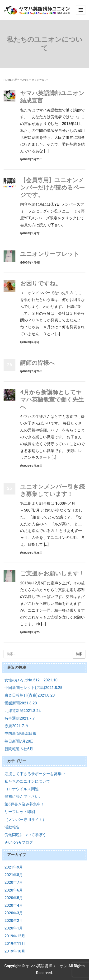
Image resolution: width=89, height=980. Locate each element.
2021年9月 (14, 867)
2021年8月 (14, 875)
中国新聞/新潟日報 (20, 733)
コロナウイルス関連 (22, 789)
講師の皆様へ (37, 363)
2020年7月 (14, 882)
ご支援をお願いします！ (52, 573)
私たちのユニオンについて (27, 781)
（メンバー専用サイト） (25, 820)
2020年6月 (14, 890)
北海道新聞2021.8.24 (23, 711)
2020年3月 (14, 913)
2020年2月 (14, 921)
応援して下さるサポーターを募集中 (35, 774)
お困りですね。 (41, 283)
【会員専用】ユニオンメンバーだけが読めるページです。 (52, 188)
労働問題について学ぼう (25, 835)
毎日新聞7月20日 (19, 741)
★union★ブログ (19, 842)
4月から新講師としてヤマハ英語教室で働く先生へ (52, 400)
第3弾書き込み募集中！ (25, 804)
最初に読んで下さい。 (23, 797)
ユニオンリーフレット (50, 254)
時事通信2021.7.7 (20, 718)
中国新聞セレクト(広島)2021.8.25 (33, 688)
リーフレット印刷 (20, 812)
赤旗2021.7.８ (17, 726)
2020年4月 (14, 905)
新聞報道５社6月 (19, 749)
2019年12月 (15, 936)
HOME (8, 80)
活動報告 (12, 827)
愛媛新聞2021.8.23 (21, 703)
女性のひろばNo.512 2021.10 (31, 680)
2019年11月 (15, 944)
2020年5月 (14, 898)
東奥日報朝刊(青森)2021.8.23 (30, 695)
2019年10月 (15, 951)
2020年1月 (14, 928)
